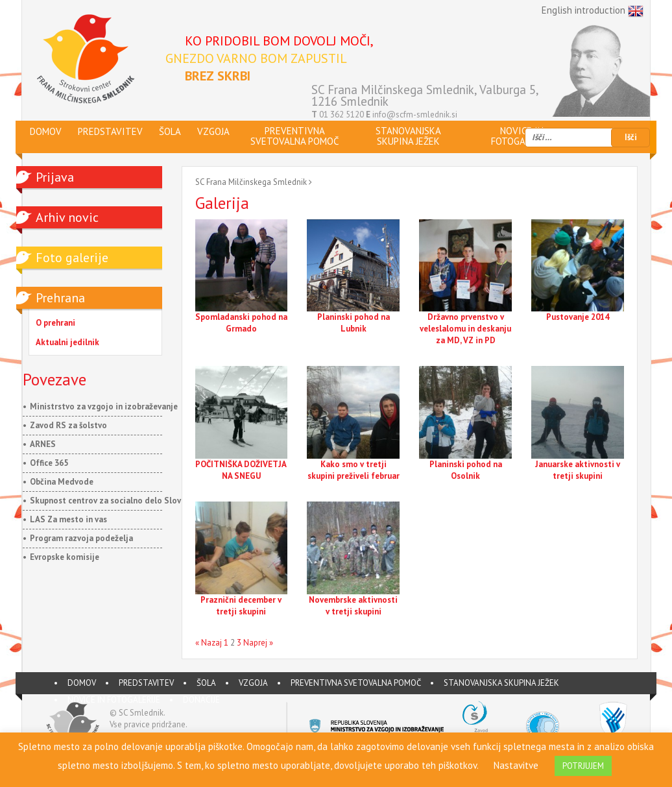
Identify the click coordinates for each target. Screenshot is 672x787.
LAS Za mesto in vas (68, 519)
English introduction (593, 11)
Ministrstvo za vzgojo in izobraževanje (104, 406)
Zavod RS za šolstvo (68, 425)
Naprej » (258, 643)
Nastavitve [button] (516, 765)
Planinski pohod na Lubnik (354, 323)
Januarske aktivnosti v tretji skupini (578, 470)
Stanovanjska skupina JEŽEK (501, 683)
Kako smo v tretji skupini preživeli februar (354, 470)
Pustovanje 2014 (578, 317)
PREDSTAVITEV (146, 683)
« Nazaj (209, 643)
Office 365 (49, 463)
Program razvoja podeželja (81, 538)
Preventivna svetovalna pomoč (356, 683)
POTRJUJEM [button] (583, 766)
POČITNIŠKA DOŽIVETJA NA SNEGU (241, 470)
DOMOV (82, 683)
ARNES (43, 444)
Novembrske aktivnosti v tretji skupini (353, 606)
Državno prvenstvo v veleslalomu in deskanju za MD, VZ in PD (465, 329)
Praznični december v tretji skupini (241, 606)
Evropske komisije (65, 557)
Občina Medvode (62, 482)
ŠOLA (206, 683)
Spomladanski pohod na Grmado (241, 323)
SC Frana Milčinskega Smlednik (251, 182)
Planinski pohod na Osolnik (466, 470)
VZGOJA (253, 683)
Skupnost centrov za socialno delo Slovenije (115, 501)
